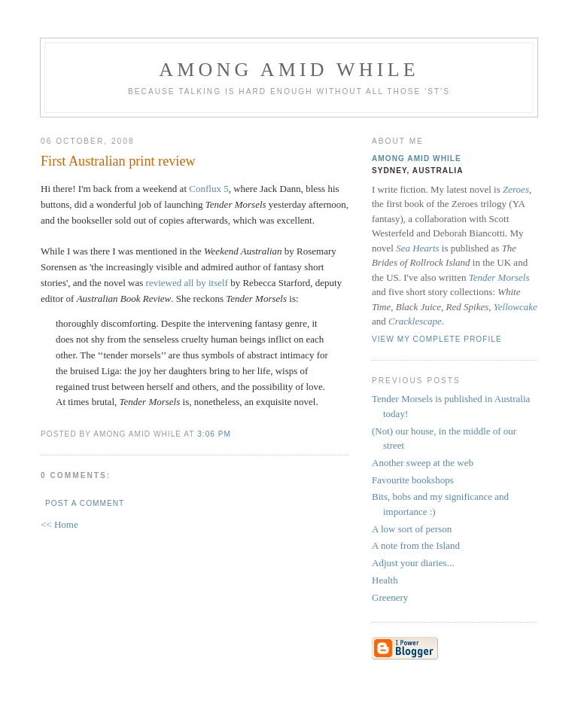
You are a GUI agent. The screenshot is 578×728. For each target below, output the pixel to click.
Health (385, 580)
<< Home (59, 524)
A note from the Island (416, 545)
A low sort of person (412, 529)
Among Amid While (289, 70)
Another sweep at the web (423, 463)
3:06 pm (214, 434)
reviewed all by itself (187, 283)
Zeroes (516, 189)
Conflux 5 (208, 189)
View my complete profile (437, 339)
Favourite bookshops (413, 480)
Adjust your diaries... (413, 563)
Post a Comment (85, 503)
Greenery (390, 597)
